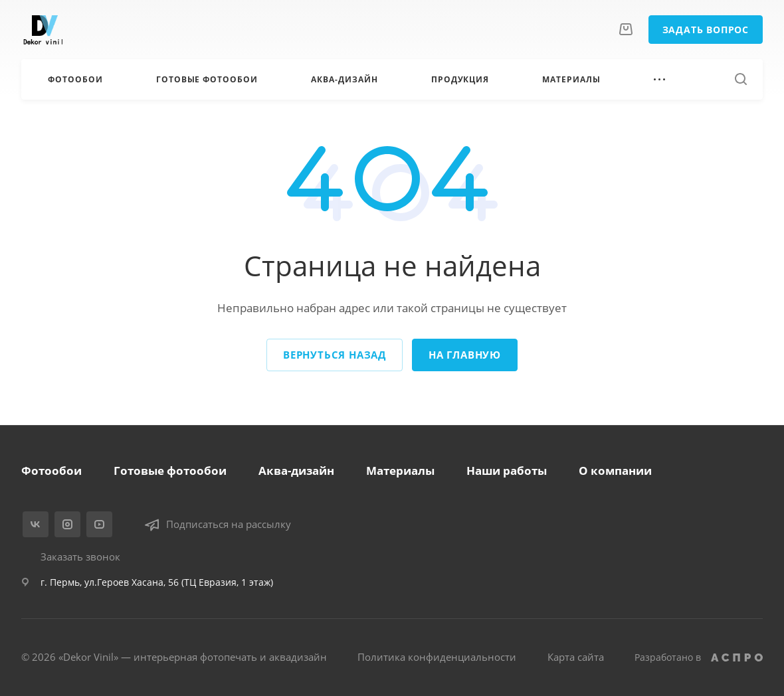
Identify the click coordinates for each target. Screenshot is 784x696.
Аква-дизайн (296, 471)
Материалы (400, 471)
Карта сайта (576, 657)
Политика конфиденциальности (437, 657)
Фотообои (51, 471)
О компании (615, 471)
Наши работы (507, 471)
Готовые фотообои (170, 471)
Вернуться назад (335, 355)
